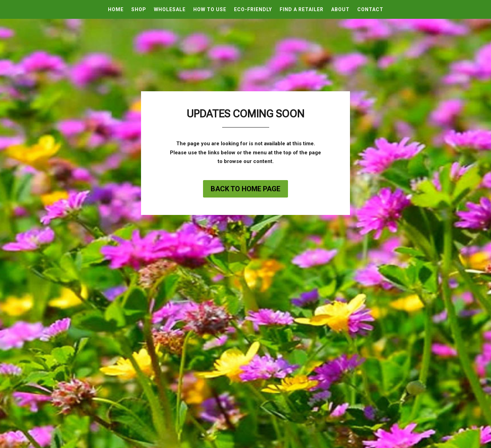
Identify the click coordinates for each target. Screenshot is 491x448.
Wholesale (170, 10)
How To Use (210, 10)
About (340, 10)
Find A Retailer (302, 10)
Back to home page (245, 189)
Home (116, 10)
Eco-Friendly (253, 10)
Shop (139, 10)
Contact (370, 10)
